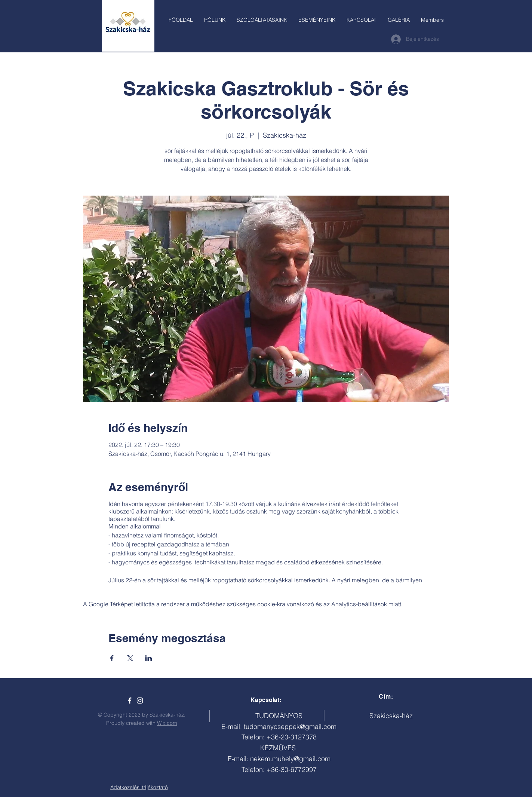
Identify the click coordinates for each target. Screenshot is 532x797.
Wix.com (167, 723)
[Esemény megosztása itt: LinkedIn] (149, 658)
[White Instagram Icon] (140, 701)
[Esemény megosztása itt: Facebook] (112, 658)
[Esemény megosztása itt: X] (130, 658)
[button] (262, 20)
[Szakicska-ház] (130, 701)
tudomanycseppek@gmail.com (290, 727)
